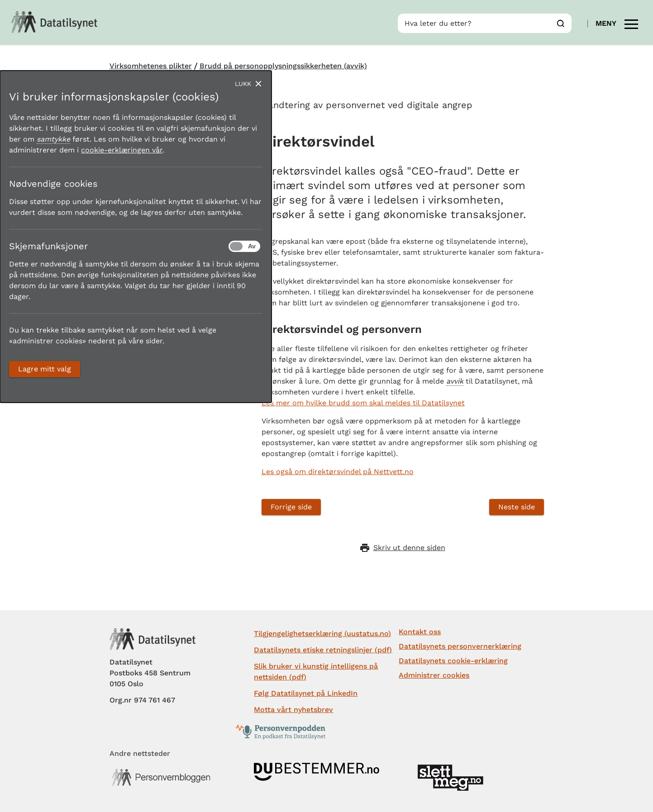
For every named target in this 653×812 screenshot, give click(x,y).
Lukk (243, 84)
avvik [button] (455, 381)
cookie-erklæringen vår (122, 150)
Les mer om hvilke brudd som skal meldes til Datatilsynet (363, 403)
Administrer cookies (434, 675)
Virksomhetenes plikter (151, 66)
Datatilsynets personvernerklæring (460, 646)
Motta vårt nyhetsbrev (293, 710)
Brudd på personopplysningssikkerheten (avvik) (283, 66)
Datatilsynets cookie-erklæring (453, 661)
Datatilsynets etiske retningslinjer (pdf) (323, 650)
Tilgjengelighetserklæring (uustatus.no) (322, 634)
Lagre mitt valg (45, 369)
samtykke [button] (53, 139)
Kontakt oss (420, 632)
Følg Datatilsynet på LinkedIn (306, 693)
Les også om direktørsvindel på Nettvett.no (338, 472)
